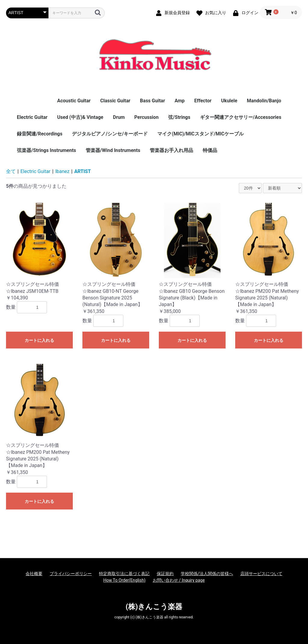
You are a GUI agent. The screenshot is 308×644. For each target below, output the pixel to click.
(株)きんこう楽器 (154, 607)
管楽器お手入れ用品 (171, 150)
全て (11, 171)
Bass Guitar (152, 101)
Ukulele (229, 101)
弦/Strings (179, 117)
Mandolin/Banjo (264, 101)
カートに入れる (39, 340)
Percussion (147, 117)
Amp (179, 101)
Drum (119, 117)
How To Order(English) (124, 580)
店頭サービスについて (261, 574)
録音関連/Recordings (40, 134)
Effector (203, 101)
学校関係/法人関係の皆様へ (207, 574)
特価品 (210, 150)
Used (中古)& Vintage (80, 117)
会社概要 (34, 574)
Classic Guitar (115, 101)
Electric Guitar (32, 117)
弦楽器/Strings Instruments (46, 150)
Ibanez (62, 171)
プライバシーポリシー (71, 574)
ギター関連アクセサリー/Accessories (241, 117)
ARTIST (83, 171)
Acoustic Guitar (74, 101)
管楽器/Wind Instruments (113, 150)
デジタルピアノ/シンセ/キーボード (110, 134)
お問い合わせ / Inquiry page (179, 580)
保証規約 (165, 574)
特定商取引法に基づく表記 (124, 574)
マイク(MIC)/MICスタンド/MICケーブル (200, 134)
